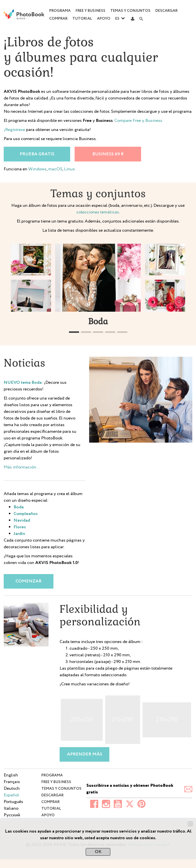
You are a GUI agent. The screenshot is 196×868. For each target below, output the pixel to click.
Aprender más (85, 754)
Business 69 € (108, 154)
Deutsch (12, 788)
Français (12, 782)
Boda (19, 507)
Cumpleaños (26, 514)
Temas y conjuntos (130, 11)
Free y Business (90, 11)
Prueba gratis (37, 154)
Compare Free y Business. (139, 121)
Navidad (22, 520)
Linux (69, 169)
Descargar (166, 11)
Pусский (12, 815)
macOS (55, 169)
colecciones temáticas (98, 212)
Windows (37, 169)
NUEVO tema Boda (23, 383)
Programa (60, 11)
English (11, 775)
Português (13, 802)
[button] (74, 332)
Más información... (22, 467)
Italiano (11, 808)
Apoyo (104, 19)
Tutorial (82, 19)
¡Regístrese (14, 130)
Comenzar (29, 581)
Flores (20, 527)
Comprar (58, 19)
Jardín (19, 534)
